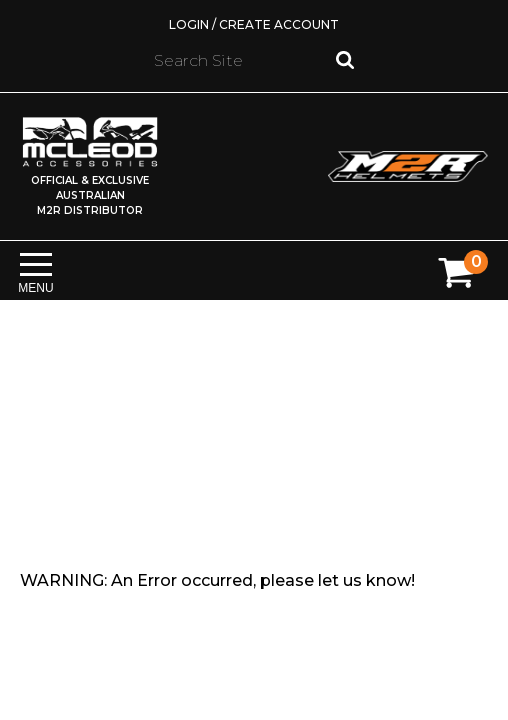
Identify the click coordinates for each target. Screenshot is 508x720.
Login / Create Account (254, 24)
